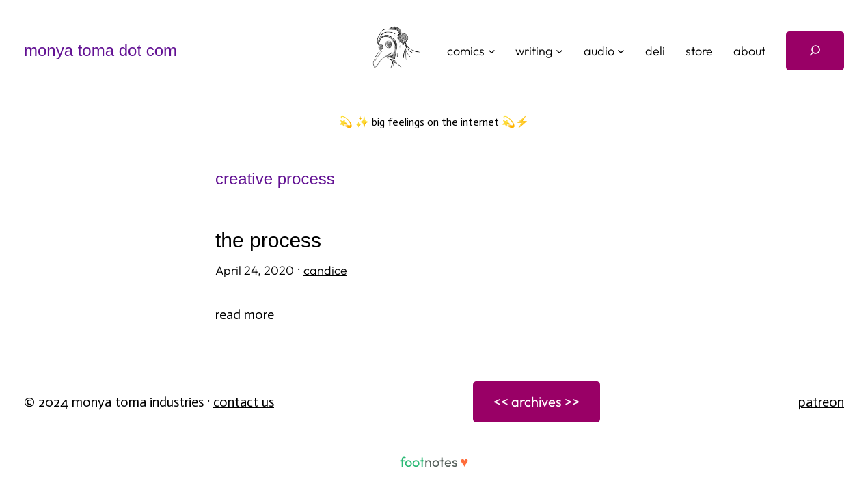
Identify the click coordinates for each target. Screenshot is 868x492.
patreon (821, 402)
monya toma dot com (100, 50)
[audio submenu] (621, 51)
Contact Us (244, 402)
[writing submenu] (559, 51)
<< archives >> (537, 401)
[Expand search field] (815, 51)
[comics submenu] (492, 51)
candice (325, 270)
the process (268, 240)
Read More (245, 314)
